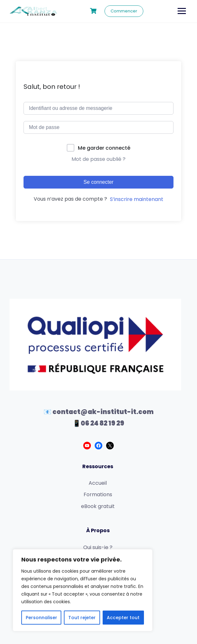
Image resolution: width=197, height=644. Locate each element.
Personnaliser (41, 618)
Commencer (124, 11)
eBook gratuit (98, 506)
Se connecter (98, 182)
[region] (83, 590)
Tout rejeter (82, 618)
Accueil (98, 483)
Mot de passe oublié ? (98, 159)
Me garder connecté (104, 148)
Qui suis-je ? (98, 547)
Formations (98, 494)
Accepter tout (123, 618)
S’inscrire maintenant (137, 199)
